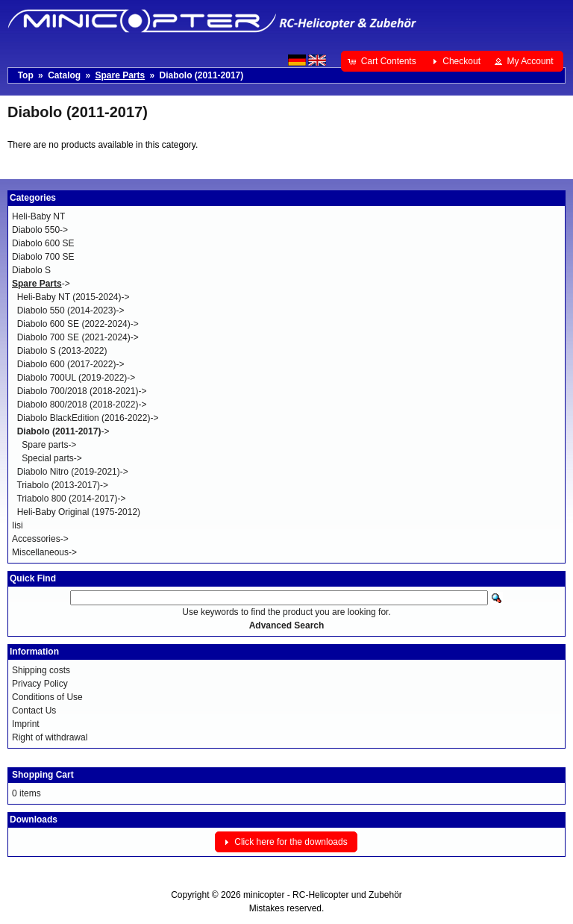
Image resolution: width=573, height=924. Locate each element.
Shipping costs (41, 670)
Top (26, 75)
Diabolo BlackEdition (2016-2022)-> (88, 418)
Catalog (64, 75)
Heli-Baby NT (38, 216)
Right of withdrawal (50, 737)
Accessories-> (40, 539)
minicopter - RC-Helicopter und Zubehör (323, 895)
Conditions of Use (47, 697)
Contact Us (34, 711)
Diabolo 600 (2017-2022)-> (71, 364)
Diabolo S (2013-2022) (62, 351)
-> (41, 284)
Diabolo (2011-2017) (202, 75)
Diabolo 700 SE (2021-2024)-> (78, 337)
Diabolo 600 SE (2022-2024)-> (78, 324)
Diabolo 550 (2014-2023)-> (71, 310)
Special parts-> (51, 458)
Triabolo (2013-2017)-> (62, 485)
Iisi (18, 525)
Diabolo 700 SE (43, 257)
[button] (383, 61)
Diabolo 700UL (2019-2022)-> (76, 378)
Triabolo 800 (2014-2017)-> (71, 499)
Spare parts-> (49, 445)
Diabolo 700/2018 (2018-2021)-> (82, 391)
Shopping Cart (43, 775)
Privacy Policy (40, 684)
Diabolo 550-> (40, 230)
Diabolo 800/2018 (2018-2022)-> (82, 405)
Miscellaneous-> (44, 552)
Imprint (26, 724)
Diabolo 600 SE (43, 243)
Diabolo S (31, 270)
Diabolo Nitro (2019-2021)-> (73, 472)
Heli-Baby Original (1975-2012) (79, 512)
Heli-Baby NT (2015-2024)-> (73, 297)
